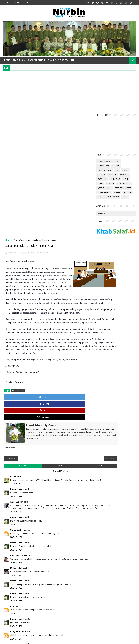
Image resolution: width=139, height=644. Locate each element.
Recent (103, 273)
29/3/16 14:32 (16, 516)
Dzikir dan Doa (105, 172)
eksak (13, 361)
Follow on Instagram (117, 264)
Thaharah (128, 194)
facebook (79, 350)
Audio (117, 163)
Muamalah (102, 181)
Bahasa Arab (103, 167)
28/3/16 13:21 (16, 439)
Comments (129, 273)
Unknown (15, 547)
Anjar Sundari (17, 389)
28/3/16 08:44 (16, 383)
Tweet (17, 298)
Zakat (125, 199)
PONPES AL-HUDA (19, 445)
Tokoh (101, 199)
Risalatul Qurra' (123, 190)
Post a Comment (15, 577)
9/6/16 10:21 (16, 528)
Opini (126, 181)
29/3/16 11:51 (16, 503)
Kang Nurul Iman (18, 521)
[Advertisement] (70, 91)
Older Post (87, 342)
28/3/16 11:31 (16, 414)
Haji (117, 172)
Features (18, 60)
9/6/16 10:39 (16, 541)
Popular (116, 273)
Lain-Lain (112, 176)
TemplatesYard (26, 640)
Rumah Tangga (104, 194)
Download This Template (61, 60)
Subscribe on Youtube (117, 259)
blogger (19, 350)
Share (40, 298)
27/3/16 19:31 (16, 371)
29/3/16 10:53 (16, 478)
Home (8, 2)
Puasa (100, 185)
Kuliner (101, 176)
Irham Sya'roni (17, 376)
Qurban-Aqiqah (105, 190)
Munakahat (115, 181)
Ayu (12, 496)
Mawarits (124, 176)
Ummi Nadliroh (17, 420)
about (17, 2)
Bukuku (116, 167)
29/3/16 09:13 (16, 452)
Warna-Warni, (42, 129)
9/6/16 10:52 (16, 554)
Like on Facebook (117, 253)
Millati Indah (16, 458)
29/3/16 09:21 (16, 465)
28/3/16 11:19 (16, 401)
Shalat (117, 194)
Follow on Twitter (117, 247)
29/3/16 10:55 (16, 490)
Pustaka (110, 185)
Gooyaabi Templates (56, 640)
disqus (49, 350)
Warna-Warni (113, 199)
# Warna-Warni (18, 291)
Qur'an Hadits (124, 185)
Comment (85, 298)
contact (27, 2)
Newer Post (11, 342)
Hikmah (125, 172)
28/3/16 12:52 (16, 427)
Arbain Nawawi (104, 163)
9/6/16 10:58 (16, 572)
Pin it (62, 298)
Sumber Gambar (14, 283)
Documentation (36, 60)
